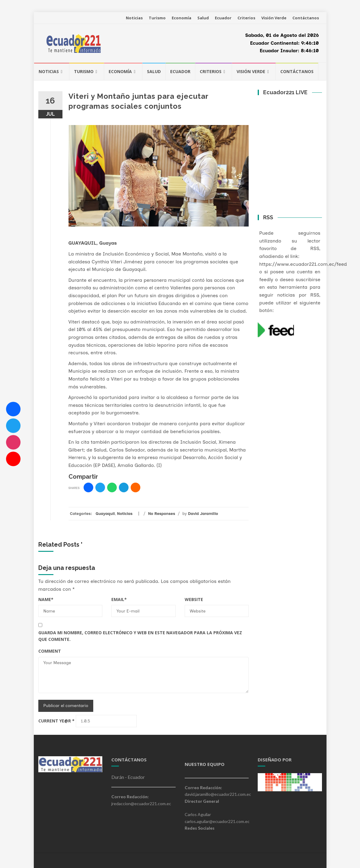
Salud (203, 18)
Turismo (157, 18)
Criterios (246, 18)
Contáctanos (306, 18)
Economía (182, 18)
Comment (50, 651)
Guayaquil (105, 514)
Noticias (134, 18)
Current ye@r (56, 721)
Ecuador (223, 18)
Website (194, 599)
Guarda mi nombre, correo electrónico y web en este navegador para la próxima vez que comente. (140, 636)
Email (119, 599)
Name (46, 599)
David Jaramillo (203, 514)
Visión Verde (274, 18)
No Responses (161, 514)
